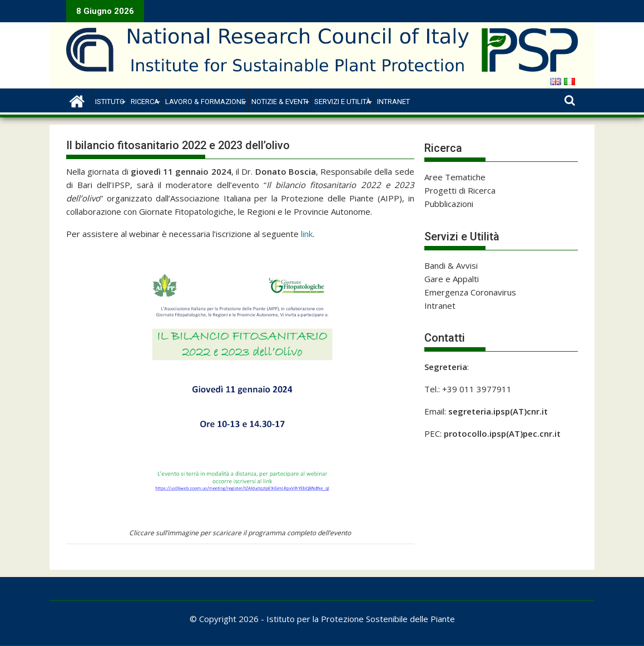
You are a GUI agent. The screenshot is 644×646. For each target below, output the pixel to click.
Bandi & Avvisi (451, 265)
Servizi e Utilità (343, 102)
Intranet (393, 102)
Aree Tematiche (455, 177)
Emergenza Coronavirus (470, 292)
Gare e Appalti (452, 279)
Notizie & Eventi (280, 102)
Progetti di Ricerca (460, 190)
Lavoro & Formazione (205, 102)
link (307, 234)
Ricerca (145, 102)
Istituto (110, 102)
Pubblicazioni (449, 204)
